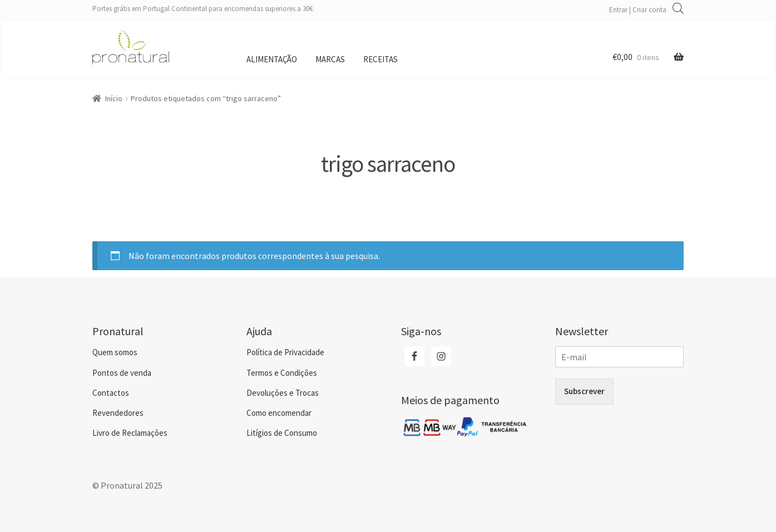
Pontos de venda (122, 373)
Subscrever (584, 391)
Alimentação (272, 59)
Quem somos (115, 352)
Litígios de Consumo (282, 433)
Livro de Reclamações (130, 433)
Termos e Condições (282, 373)
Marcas (330, 59)
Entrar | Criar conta (638, 10)
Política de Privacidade (285, 352)
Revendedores (118, 413)
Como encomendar (279, 413)
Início (114, 98)
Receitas (380, 59)
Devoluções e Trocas (283, 393)
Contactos (111, 393)
